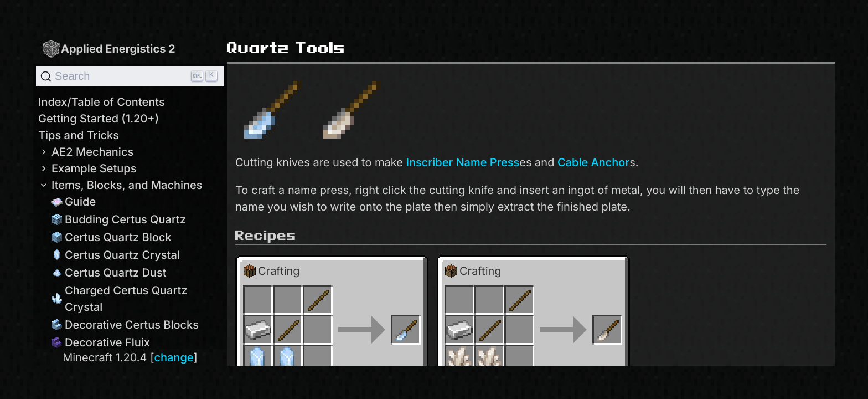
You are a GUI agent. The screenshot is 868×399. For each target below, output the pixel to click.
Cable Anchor (593, 162)
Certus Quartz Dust (109, 273)
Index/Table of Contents (102, 102)
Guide (74, 202)
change (174, 357)
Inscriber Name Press (463, 162)
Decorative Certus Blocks (125, 325)
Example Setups (87, 168)
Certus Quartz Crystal (116, 255)
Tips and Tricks (79, 135)
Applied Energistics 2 (108, 48)
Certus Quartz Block (112, 237)
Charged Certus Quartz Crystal (120, 299)
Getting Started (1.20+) (99, 119)
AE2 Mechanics (86, 152)
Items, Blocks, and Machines (120, 185)
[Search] (130, 76)
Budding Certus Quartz (119, 219)
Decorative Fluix (101, 342)
